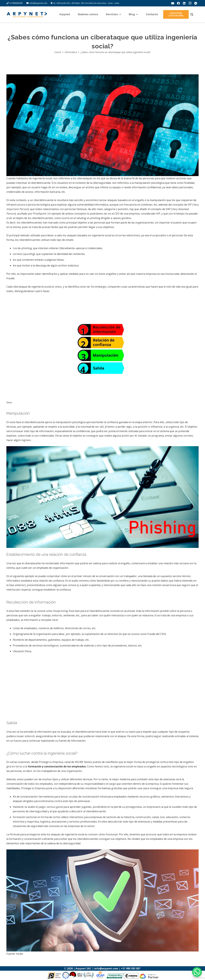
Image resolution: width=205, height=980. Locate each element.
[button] (119, 14)
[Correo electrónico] (173, 3)
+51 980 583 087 (131, 968)
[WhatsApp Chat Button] (197, 972)
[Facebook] (178, 3)
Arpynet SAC (83, 968)
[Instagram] (190, 3)
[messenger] (196, 3)
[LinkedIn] (184, 3)
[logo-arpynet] (27, 14)
